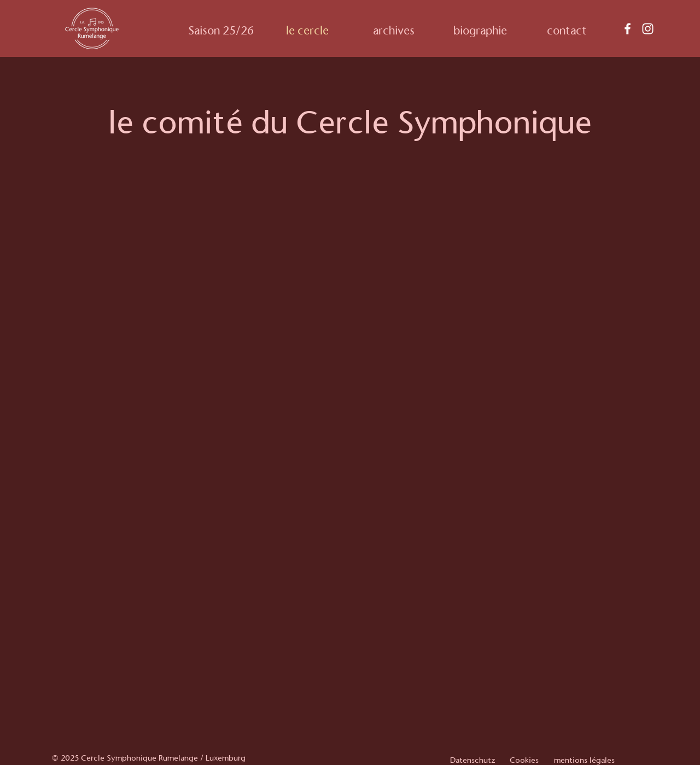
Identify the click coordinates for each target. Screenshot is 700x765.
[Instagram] (648, 29)
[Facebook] (628, 29)
